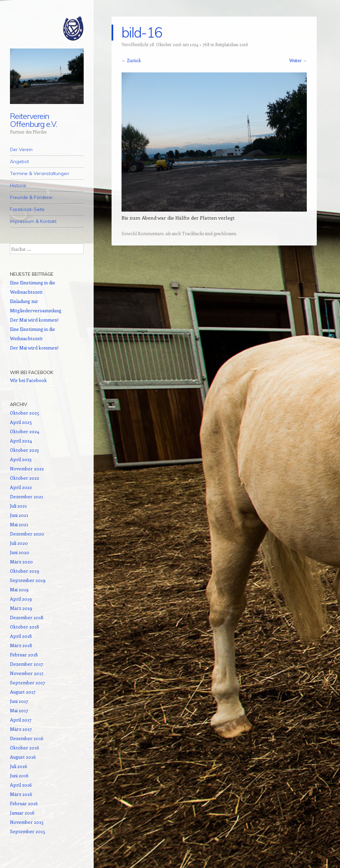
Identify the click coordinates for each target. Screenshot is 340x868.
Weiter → (298, 60)
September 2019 (28, 580)
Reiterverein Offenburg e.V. (34, 120)
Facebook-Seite (27, 209)
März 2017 (21, 729)
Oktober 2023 (24, 450)
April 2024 (21, 441)
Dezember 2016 (27, 738)
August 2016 (23, 757)
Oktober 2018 (25, 627)
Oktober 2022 (25, 478)
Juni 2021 (19, 515)
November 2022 (27, 469)
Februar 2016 (24, 803)
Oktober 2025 (25, 413)
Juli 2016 (19, 766)
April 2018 (21, 636)
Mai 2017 (19, 710)
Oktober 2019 (25, 571)
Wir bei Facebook (32, 372)
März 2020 (21, 562)
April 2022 (21, 487)
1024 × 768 (200, 44)
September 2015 (28, 831)
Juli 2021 (18, 506)
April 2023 (21, 459)
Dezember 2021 (27, 496)
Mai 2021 (19, 524)
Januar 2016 (22, 813)
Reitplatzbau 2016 (232, 44)
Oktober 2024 (25, 431)
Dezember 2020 (27, 534)
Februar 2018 (24, 655)
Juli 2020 (19, 543)
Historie (18, 185)
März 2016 (21, 794)
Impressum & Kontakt (33, 221)
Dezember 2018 (27, 617)
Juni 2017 (19, 701)
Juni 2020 (20, 552)
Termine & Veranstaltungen (40, 173)
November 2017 (27, 673)
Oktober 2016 (25, 748)
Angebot (19, 161)
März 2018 (21, 645)
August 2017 (23, 692)
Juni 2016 (19, 775)
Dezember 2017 (27, 664)
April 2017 (21, 720)
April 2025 (21, 422)
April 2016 (21, 785)
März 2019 (21, 608)
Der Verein (21, 149)
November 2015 (27, 822)
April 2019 (21, 599)
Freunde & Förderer (31, 197)
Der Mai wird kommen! (34, 320)
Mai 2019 (19, 589)
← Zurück (131, 60)
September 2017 (28, 682)
